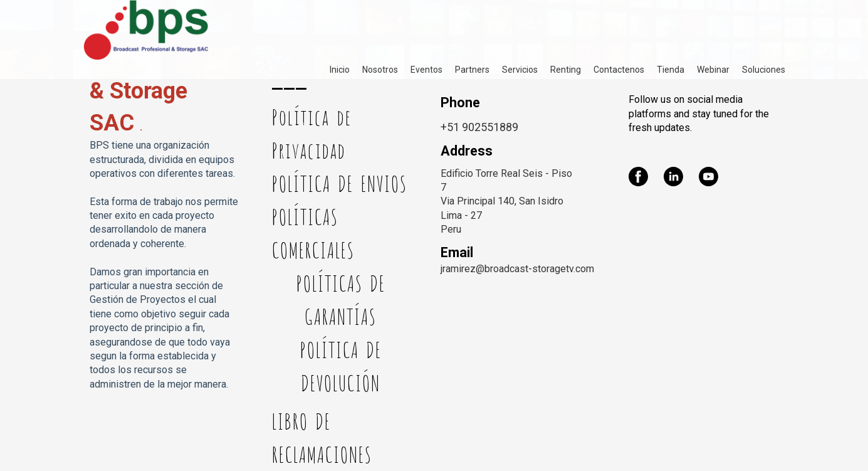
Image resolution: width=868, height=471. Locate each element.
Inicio (340, 70)
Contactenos (619, 70)
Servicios (520, 70)
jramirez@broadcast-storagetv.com (517, 269)
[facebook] (638, 177)
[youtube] (709, 177)
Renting (566, 70)
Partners (472, 70)
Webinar (713, 70)
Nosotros (380, 70)
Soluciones (764, 70)
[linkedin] (673, 177)
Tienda (671, 70)
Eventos (426, 70)
